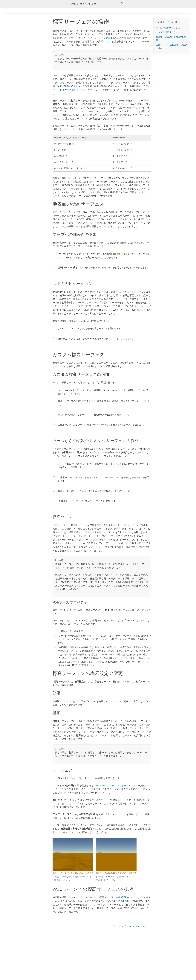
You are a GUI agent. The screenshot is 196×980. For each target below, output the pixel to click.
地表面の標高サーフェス (168, 28)
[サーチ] (122, 4)
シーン (91, 31)
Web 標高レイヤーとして (129, 897)
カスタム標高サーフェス (168, 32)
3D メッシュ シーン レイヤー (111, 785)
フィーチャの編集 (103, 38)
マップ (77, 31)
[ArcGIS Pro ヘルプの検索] (95, 4)
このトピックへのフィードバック (134, 926)
